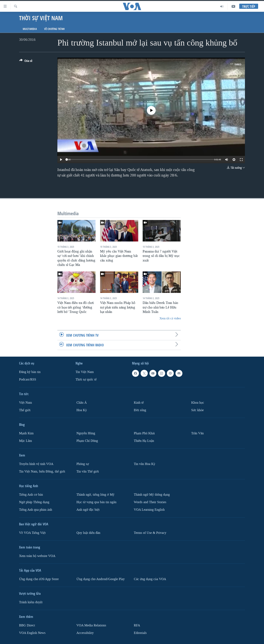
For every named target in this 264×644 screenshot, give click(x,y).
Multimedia (30, 29)
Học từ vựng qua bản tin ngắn (96, 502)
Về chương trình (54, 29)
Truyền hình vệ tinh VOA (36, 464)
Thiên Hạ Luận (144, 441)
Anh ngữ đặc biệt (88, 509)
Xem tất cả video (170, 318)
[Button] (26, 62)
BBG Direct (27, 625)
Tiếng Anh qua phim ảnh (36, 509)
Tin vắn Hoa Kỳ (145, 464)
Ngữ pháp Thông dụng (34, 502)
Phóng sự (83, 464)
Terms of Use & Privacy (150, 533)
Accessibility (85, 633)
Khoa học (198, 403)
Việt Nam (25, 403)
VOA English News (32, 633)
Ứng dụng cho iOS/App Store (39, 579)
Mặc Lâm (25, 441)
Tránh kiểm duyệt (31, 602)
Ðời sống (140, 410)
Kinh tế (139, 403)
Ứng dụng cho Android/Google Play (101, 579)
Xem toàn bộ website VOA (37, 556)
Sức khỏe (197, 410)
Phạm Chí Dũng (87, 441)
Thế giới (25, 410)
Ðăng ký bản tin (30, 372)
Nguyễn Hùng (86, 433)
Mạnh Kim (26, 433)
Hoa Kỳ (82, 410)
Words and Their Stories (150, 502)
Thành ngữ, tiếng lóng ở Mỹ (95, 494)
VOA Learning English (149, 509)
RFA (137, 625)
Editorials (140, 633)
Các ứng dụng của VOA (150, 579)
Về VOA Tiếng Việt (32, 533)
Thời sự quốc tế (86, 379)
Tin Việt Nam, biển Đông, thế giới (42, 471)
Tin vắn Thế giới (88, 471)
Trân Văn (197, 433)
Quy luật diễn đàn (88, 533)
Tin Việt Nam (85, 372)
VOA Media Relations (91, 625)
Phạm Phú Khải (144, 433)
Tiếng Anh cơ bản (31, 494)
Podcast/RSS (28, 379)
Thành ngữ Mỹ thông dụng (152, 494)
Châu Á (82, 403)
